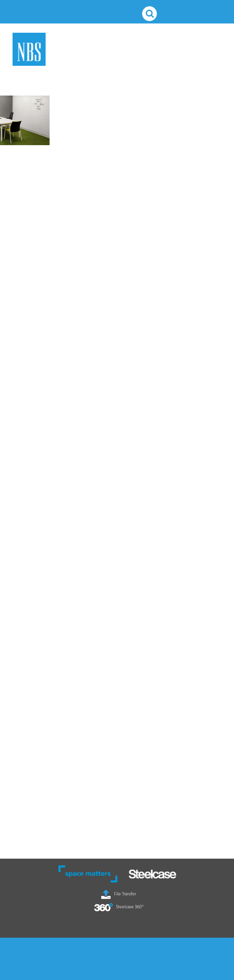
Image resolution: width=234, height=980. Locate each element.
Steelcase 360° (119, 907)
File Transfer (119, 894)
